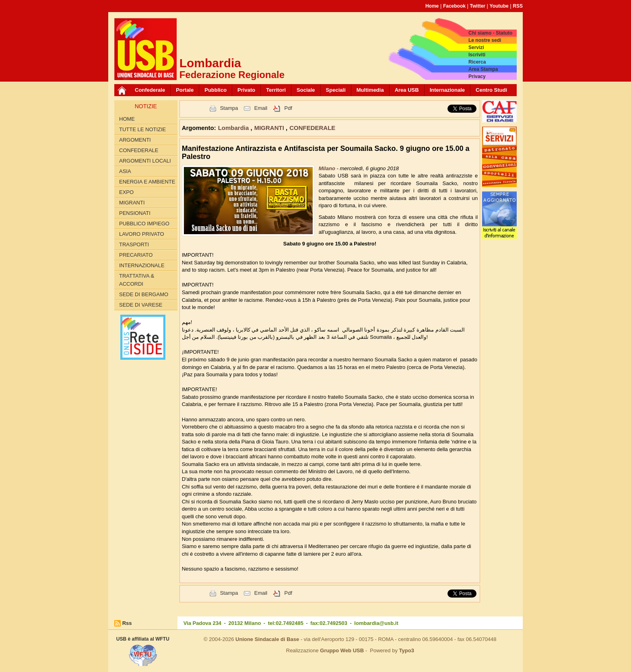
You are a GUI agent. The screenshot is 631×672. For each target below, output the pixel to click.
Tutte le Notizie (142, 129)
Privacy (477, 76)
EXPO (126, 192)
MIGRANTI (132, 203)
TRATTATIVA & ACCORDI (137, 280)
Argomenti (135, 140)
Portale (185, 90)
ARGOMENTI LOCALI (145, 161)
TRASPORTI (134, 244)
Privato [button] (246, 90)
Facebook (454, 6)
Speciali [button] (336, 90)
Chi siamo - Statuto (490, 33)
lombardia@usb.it (376, 623)
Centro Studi (491, 90)
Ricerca (477, 62)
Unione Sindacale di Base (267, 639)
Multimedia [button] (370, 90)
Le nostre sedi (485, 40)
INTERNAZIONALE (142, 265)
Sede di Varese (141, 305)
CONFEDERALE (139, 150)
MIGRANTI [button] (270, 128)
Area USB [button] (407, 90)
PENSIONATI (135, 213)
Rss (127, 623)
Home (432, 6)
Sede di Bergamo (144, 294)
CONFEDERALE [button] (312, 128)
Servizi (476, 47)
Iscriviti (477, 55)
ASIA (125, 171)
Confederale (150, 90)
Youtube (499, 6)
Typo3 (407, 650)
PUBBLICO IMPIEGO (144, 224)
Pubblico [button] (215, 90)
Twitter (478, 6)
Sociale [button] (306, 90)
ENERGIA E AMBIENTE (147, 182)
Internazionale (447, 90)
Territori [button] (276, 90)
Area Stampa (483, 69)
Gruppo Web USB (342, 650)
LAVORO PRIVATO (142, 234)
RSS (518, 6)
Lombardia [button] (234, 128)
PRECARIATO (136, 255)
